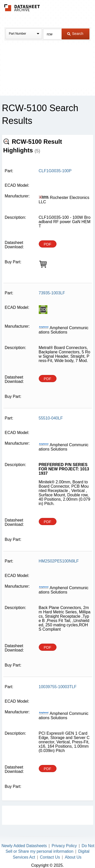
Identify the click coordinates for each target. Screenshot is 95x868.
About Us (73, 857)
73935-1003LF (52, 293)
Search (75, 34)
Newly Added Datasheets (24, 846)
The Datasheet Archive (22, 8)
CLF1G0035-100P (55, 171)
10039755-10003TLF (58, 687)
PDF (48, 244)
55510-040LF (51, 418)
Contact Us (50, 857)
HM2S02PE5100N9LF (59, 561)
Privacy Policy (64, 846)
